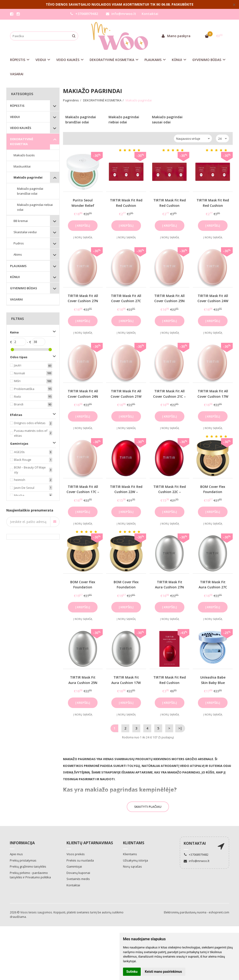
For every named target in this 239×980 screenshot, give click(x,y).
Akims (18, 254)
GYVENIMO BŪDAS (24, 288)
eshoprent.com (219, 912)
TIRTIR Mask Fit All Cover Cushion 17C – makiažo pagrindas (83, 492)
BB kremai (21, 221)
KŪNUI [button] (177, 60)
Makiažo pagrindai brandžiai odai (30, 191)
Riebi (18, 397)
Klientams (134, 843)
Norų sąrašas (132, 866)
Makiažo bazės (24, 155)
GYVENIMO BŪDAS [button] (207, 60)
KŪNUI (15, 277)
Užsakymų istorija (135, 860)
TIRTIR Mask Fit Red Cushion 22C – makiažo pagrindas (170, 492)
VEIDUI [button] (41, 60)
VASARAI (17, 74)
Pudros (19, 243)
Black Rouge (23, 460)
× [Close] (234, 4)
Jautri (18, 365)
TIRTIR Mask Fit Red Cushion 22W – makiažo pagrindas (126, 492)
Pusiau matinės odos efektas (31, 433)
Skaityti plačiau (148, 807)
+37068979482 (84, 14)
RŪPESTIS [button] (18, 60)
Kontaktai (150, 14)
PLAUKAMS (18, 266)
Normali (19, 373)
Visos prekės (76, 854)
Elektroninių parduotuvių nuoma (185, 912)
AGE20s (19, 452)
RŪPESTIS (17, 106)
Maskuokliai (22, 166)
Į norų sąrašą (83, 237)
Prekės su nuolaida (80, 860)
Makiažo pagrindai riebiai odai (35, 207)
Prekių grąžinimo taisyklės (28, 866)
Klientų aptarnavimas (90, 843)
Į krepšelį (83, 225)
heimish (20, 480)
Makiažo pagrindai (28, 177)
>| (180, 728)
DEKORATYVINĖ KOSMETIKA (22, 141)
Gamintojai (74, 866)
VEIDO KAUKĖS (21, 128)
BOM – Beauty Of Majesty (30, 470)
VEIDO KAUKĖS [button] (68, 60)
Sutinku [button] (132, 972)
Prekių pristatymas (23, 860)
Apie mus (16, 854)
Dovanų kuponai (78, 873)
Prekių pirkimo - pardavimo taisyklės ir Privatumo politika (30, 875)
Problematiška (24, 389)
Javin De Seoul (24, 488)
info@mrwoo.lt (121, 14)
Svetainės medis (78, 879)
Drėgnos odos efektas (30, 423)
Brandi (19, 404)
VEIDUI (15, 117)
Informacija (22, 843)
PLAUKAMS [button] (153, 60)
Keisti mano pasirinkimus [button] (163, 972)
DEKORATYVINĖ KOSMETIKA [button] (112, 60)
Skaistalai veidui (25, 232)
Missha (19, 495)
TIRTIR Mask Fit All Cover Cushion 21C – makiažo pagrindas (169, 396)
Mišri (17, 381)
